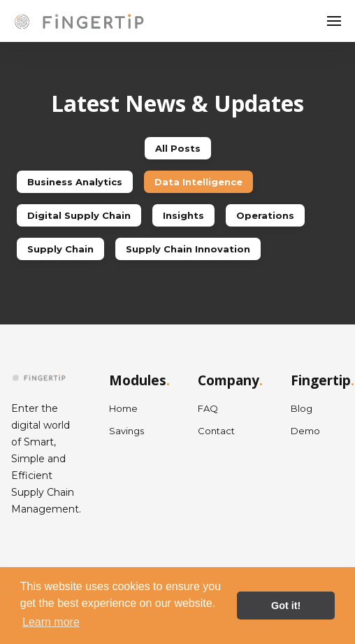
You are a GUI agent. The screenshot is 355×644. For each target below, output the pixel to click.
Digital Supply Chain (79, 215)
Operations (265, 215)
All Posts (178, 148)
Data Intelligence (198, 182)
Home (123, 408)
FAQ (208, 408)
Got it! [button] (286, 606)
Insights (183, 215)
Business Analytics (75, 182)
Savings (126, 431)
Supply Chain (60, 249)
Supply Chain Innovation (188, 249)
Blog (302, 408)
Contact (216, 431)
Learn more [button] (51, 622)
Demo (305, 431)
